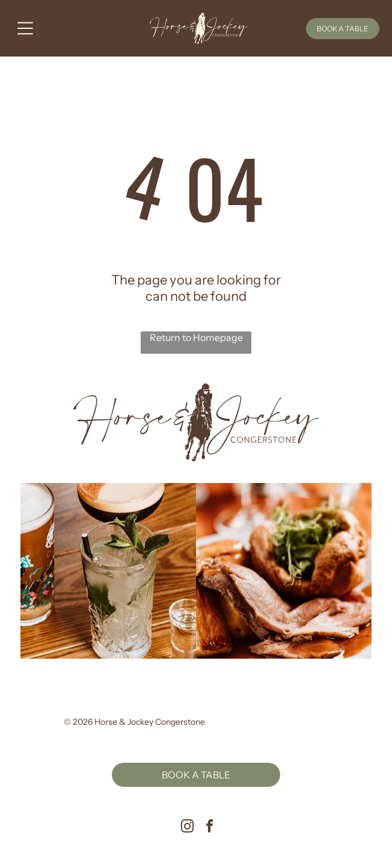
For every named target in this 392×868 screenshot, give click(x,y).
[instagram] (188, 828)
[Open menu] (25, 28)
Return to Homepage (196, 337)
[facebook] (210, 828)
